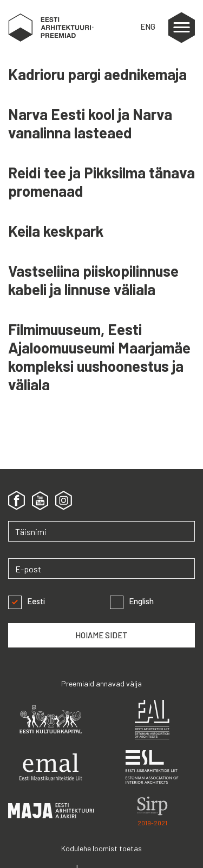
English (132, 601)
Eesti (27, 601)
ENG (148, 26)
